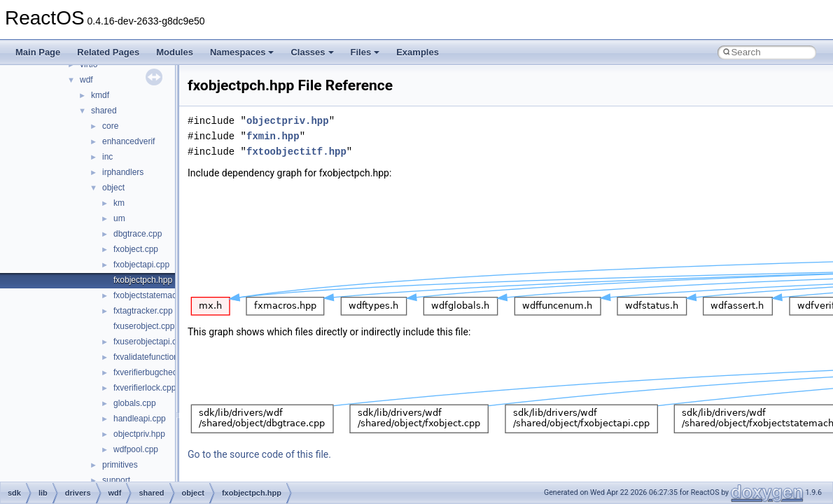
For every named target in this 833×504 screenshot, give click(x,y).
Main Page (38, 52)
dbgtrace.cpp (138, 234)
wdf (86, 80)
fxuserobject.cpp (144, 326)
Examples (418, 52)
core (110, 126)
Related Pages (108, 52)
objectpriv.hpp (139, 434)
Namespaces (242, 52)
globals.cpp (135, 403)
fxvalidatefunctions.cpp (156, 357)
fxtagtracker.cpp (143, 311)
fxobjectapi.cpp (141, 265)
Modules (175, 52)
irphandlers (123, 172)
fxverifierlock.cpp (145, 388)
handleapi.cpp (140, 419)
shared (104, 111)
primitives (120, 465)
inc (107, 157)
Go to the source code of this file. (259, 454)
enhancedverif (128, 141)
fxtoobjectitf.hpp (296, 152)
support (116, 480)
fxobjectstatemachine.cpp (161, 295)
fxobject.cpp (136, 249)
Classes (312, 52)
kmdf (100, 95)
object (113, 188)
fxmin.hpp (273, 136)
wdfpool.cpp (136, 449)
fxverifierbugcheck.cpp (155, 372)
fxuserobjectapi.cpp (149, 342)
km (119, 203)
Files (365, 52)
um (119, 218)
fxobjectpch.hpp (143, 280)
